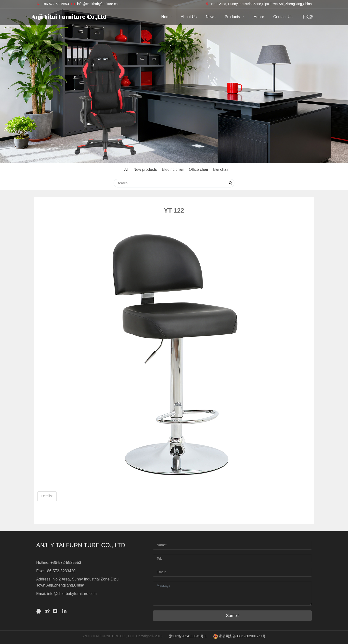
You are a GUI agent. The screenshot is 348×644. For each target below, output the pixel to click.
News (211, 17)
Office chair (199, 169)
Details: (47, 496)
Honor (259, 17)
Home (166, 17)
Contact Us (283, 17)
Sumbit (232, 616)
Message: (232, 594)
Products (235, 17)
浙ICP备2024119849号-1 (188, 636)
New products (145, 169)
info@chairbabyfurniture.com (99, 4)
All (126, 169)
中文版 (307, 17)
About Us (189, 17)
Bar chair (221, 169)
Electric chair (173, 169)
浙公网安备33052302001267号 (239, 636)
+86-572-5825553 (55, 4)
